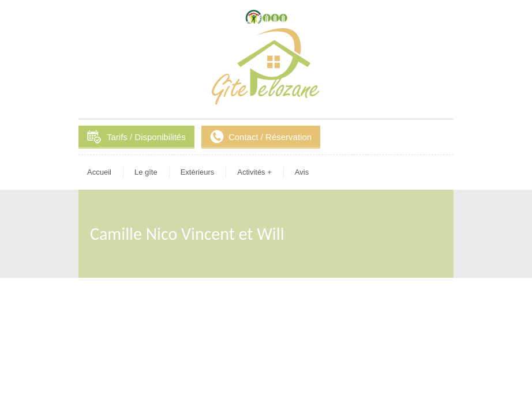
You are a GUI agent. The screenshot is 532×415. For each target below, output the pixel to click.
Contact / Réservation (270, 137)
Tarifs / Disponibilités (146, 137)
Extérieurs (198, 172)
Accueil (99, 172)
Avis (302, 172)
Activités (254, 172)
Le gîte (146, 172)
